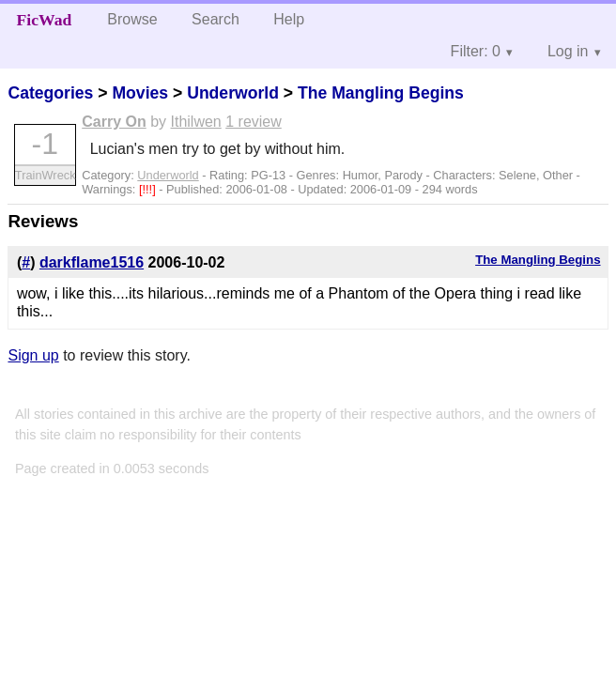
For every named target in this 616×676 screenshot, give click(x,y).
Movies (140, 93)
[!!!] (149, 189)
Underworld (233, 93)
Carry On (114, 122)
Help (289, 19)
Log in (568, 51)
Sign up (33, 355)
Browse (132, 19)
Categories (50, 93)
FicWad (45, 20)
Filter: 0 (476, 51)
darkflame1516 (92, 262)
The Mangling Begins (381, 93)
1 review (254, 122)
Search (216, 19)
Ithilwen (196, 122)
